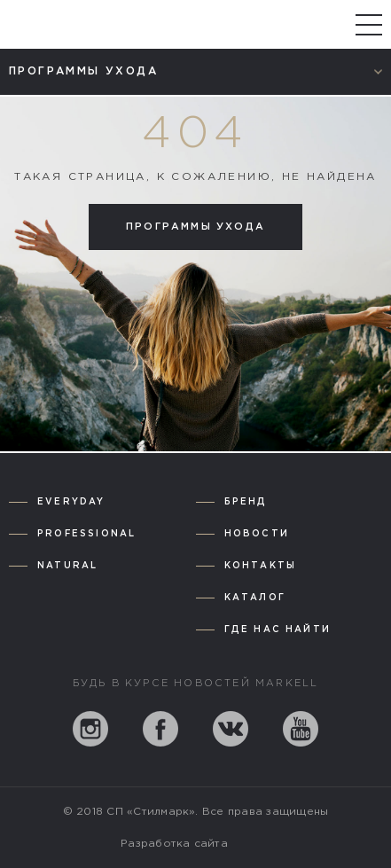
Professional (86, 534)
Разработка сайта (174, 844)
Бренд (246, 502)
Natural (67, 566)
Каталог (255, 598)
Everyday (71, 502)
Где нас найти (278, 630)
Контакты (261, 566)
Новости (257, 534)
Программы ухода (195, 227)
